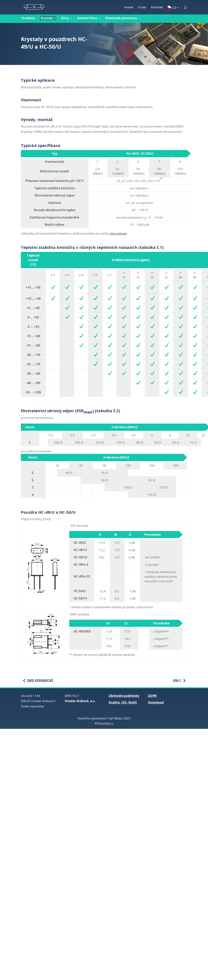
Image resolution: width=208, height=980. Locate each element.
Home (129, 8)
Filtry (65, 18)
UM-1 (177, 680)
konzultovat (118, 233)
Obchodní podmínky (124, 696)
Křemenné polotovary (121, 18)
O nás (142, 8)
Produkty (28, 18)
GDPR (152, 696)
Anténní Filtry (87, 18)
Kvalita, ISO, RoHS (123, 702)
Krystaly (47, 18)
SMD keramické (40, 680)
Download (156, 702)
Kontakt (157, 8)
